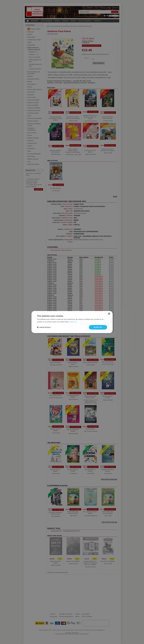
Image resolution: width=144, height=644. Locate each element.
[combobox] (109, 314)
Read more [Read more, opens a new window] (73, 322)
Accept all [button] (98, 327)
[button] (44, 327)
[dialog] (72, 322)
